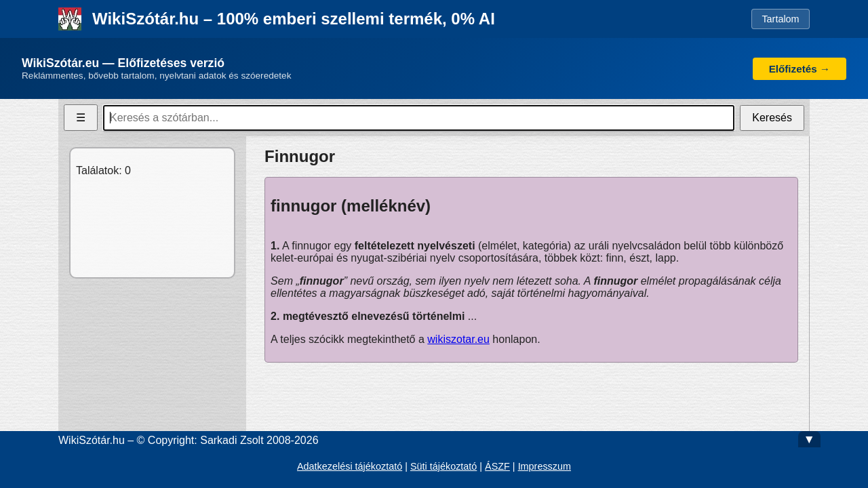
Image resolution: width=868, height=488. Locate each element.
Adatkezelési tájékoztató (350, 466)
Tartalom (780, 19)
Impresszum (545, 466)
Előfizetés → (800, 69)
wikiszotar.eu (458, 339)
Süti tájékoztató (443, 466)
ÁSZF (497, 466)
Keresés (772, 118)
